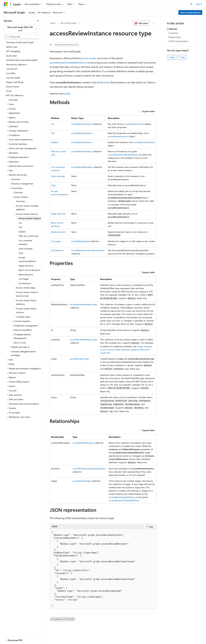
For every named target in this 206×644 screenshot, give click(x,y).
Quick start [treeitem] (11, 56)
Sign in (199, 4)
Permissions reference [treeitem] (16, 64)
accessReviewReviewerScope (84, 304)
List (53, 124)
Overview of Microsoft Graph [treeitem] (20, 42)
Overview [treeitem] (13, 100)
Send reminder (58, 176)
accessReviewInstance (82, 124)
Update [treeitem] (22, 232)
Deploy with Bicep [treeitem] (15, 82)
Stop (53, 185)
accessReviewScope (79, 359)
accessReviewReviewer (82, 167)
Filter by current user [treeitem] (29, 236)
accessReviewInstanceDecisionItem (88, 250)
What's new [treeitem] (12, 47)
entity (67, 93)
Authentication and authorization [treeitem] (22, 60)
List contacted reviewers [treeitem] (25, 242)
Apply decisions (58, 214)
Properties (173, 33)
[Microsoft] (6, 4)
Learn (53, 23)
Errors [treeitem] (9, 91)
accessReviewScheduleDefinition (67, 62)
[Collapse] (38, 21)
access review (89, 58)
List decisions (57, 250)
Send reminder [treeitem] (26, 249)
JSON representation (178, 41)
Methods (173, 29)
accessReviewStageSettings (122, 497)
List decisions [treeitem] (25, 283)
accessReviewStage (80, 241)
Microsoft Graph (68, 23)
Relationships (175, 37)
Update (55, 142)
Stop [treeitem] (21, 253)
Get (53, 133)
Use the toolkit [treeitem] (13, 78)
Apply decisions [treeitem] (26, 266)
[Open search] (191, 4)
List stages (56, 241)
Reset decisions (58, 232)
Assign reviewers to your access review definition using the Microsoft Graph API (126, 350)
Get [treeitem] (20, 227)
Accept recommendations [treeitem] (27, 259)
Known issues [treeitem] (13, 86)
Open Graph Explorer (190, 12)
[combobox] (21, 29)
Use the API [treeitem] (12, 69)
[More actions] (154, 23)
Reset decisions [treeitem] (26, 274)
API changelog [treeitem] (13, 51)
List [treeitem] (20, 223)
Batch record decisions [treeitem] (29, 270)
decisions (105, 82)
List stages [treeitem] (24, 279)
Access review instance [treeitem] (30, 218)
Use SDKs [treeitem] (11, 73)
